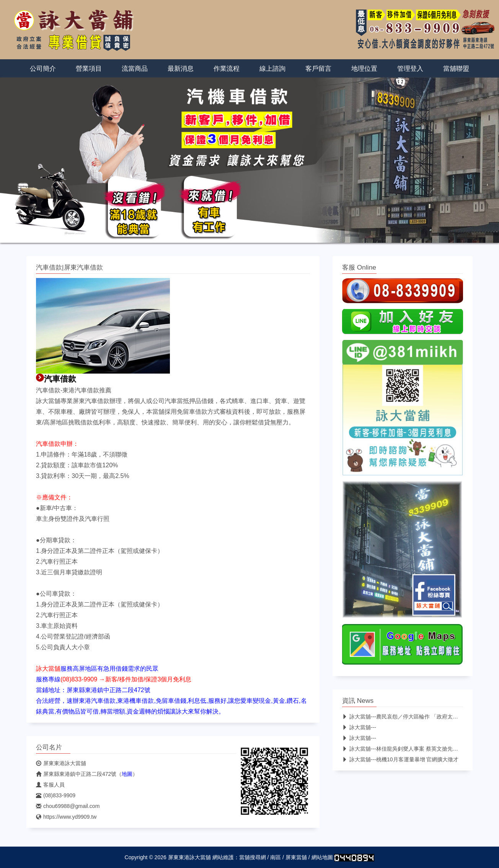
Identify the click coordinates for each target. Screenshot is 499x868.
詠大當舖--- (359, 727)
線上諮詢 (272, 68)
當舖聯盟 (456, 68)
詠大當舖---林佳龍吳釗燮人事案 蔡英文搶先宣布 (403, 749)
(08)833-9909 (56, 795)
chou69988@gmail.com (68, 806)
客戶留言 (318, 68)
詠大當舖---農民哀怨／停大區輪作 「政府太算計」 (405, 717)
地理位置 (364, 68)
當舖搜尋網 (253, 857)
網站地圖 (322, 857)
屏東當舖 (296, 857)
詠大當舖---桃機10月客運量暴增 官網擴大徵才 (400, 759)
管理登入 (410, 68)
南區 (276, 857)
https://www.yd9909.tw (66, 817)
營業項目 (89, 68)
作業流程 (227, 68)
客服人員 (50, 785)
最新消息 (181, 68)
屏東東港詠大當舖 (61, 763)
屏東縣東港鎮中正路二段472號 (76, 774)
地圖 (127, 774)
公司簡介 (43, 68)
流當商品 (135, 68)
